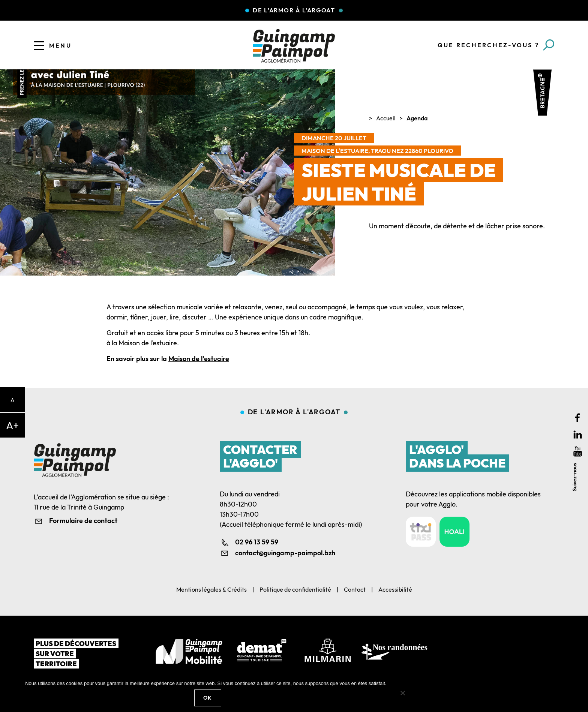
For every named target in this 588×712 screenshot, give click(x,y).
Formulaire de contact (83, 521)
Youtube (578, 452)
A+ (12, 425)
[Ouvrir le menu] (39, 45)
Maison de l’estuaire (199, 359)
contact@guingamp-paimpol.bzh (285, 553)
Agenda (417, 118)
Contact (355, 589)
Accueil (386, 118)
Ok (208, 698)
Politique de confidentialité (295, 589)
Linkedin (578, 435)
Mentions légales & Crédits (211, 589)
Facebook (578, 418)
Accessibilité (395, 589)
